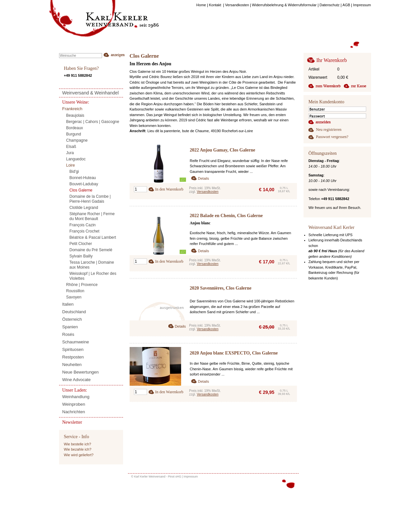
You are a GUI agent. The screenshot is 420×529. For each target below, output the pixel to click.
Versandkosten (208, 192)
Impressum (191, 477)
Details (203, 178)
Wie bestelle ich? (78, 444)
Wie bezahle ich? (78, 449)
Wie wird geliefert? (79, 455)
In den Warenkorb (169, 189)
